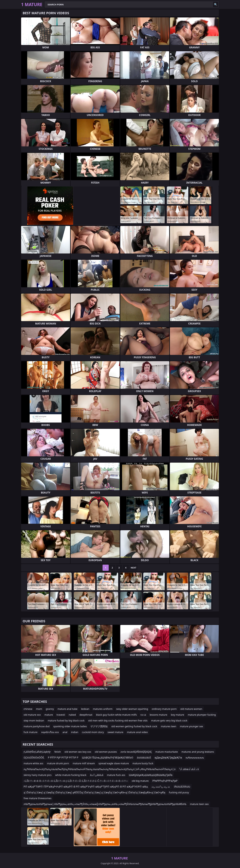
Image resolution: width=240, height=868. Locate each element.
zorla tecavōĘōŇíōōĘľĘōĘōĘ (136, 752)
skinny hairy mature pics (38, 775)
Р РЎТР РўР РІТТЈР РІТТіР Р (63, 758)
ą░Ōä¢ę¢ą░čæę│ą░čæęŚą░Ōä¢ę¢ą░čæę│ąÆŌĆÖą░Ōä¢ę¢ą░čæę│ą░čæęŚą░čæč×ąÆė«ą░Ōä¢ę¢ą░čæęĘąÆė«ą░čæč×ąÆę (94, 792)
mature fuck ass (116, 775)
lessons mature (158, 715)
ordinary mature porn (164, 709)
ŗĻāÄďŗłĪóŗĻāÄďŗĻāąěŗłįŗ (37, 752)
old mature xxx (32, 715)
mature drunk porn (58, 763)
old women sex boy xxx (78, 752)
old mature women (191, 709)
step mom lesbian (34, 721)
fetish (58, 752)
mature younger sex (192, 726)
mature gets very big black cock (169, 721)
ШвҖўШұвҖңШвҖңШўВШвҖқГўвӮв (151, 775)
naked (72, 715)
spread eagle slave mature (114, 763)
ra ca (143, 715)
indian (75, 732)
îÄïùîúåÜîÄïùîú (182, 787)
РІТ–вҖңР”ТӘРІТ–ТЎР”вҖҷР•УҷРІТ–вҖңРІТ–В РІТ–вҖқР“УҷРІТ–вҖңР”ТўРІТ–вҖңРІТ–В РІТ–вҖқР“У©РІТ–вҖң (86, 787)
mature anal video (137, 732)
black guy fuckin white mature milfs (116, 715)
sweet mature (115, 732)
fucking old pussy (179, 792)
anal (65, 732)
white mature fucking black (71, 775)
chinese (28, 709)
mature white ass (33, 763)
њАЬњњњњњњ (195, 758)
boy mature (177, 715)
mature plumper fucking (202, 715)
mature (49, 715)
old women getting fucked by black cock (134, 726)
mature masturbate (167, 752)
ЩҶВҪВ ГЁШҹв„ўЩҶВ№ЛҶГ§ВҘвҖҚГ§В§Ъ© (108, 758)
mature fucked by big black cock (66, 721)
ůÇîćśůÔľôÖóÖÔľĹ (34, 758)
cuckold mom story (93, 732)
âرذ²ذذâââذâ (97, 775)
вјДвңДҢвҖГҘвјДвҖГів (168, 758)
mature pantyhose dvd (37, 726)
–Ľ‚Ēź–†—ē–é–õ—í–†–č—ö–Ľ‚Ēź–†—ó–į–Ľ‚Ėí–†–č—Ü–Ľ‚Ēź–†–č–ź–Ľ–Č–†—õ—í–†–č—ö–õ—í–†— (76, 781)
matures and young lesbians (198, 752)
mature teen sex (199, 804)
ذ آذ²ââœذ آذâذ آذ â (189, 769)
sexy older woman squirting (132, 709)
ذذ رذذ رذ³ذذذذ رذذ (161, 787)
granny (50, 709)
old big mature (140, 781)
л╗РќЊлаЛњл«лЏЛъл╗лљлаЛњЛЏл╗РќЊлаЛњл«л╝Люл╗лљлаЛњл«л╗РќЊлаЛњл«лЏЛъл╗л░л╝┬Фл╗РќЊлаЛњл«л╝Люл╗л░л (100, 769)
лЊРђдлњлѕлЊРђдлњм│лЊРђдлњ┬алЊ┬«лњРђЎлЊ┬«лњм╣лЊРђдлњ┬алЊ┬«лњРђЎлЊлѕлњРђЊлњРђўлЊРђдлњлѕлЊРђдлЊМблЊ (105, 804)
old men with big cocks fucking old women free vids (118, 721)
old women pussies (106, 752)
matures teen (169, 726)
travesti (61, 715)
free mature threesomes (37, 798)
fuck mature (31, 732)
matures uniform (103, 709)
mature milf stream (84, 763)
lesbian (85, 709)
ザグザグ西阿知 (99, 726)
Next (134, 568)
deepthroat (86, 715)
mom (39, 709)
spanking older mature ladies (70, 726)
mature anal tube (67, 709)
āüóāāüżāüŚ (144, 758)
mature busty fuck (143, 763)
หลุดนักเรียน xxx (50, 732)
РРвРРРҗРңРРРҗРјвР (165, 781)
